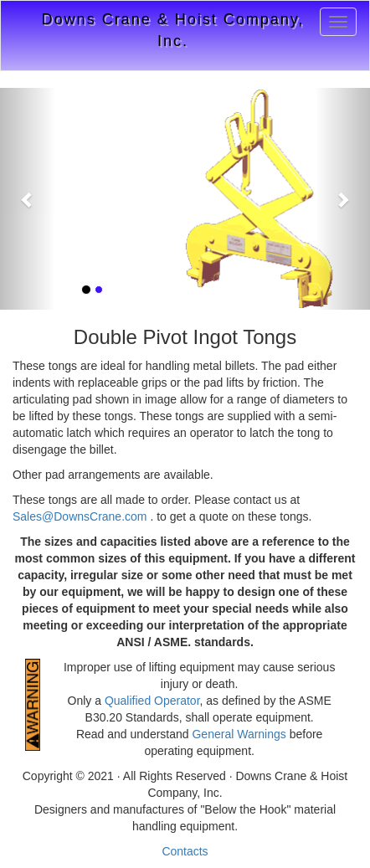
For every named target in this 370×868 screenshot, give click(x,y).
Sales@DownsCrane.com (81, 516)
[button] (28, 199)
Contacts (185, 851)
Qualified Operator (152, 701)
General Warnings (239, 734)
